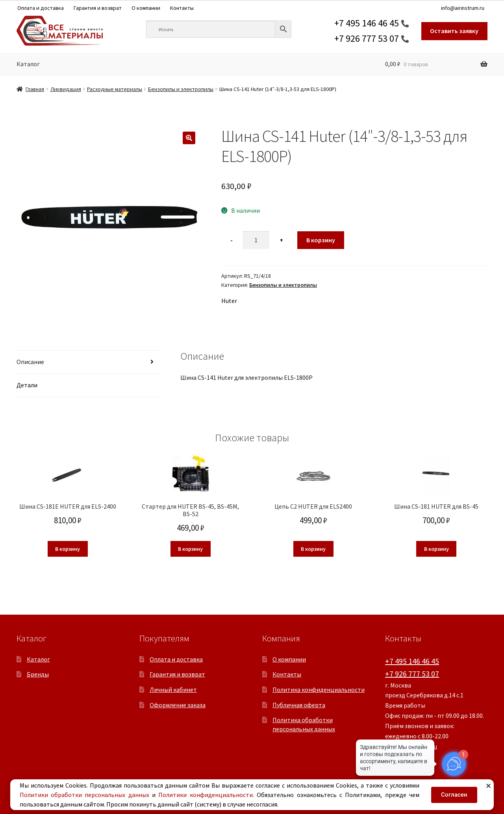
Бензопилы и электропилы (181, 89)
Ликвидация (66, 89)
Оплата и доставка (41, 8)
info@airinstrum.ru (463, 8)
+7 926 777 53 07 (367, 38)
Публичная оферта (299, 705)
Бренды (38, 674)
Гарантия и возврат (98, 8)
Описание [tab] (30, 362)
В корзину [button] (68, 549)
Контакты (182, 8)
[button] (189, 138)
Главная (35, 89)
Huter (229, 301)
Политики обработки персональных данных (84, 795)
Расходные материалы (115, 89)
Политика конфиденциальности (319, 689)
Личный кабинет (173, 689)
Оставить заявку (454, 31)
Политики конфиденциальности (205, 795)
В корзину (321, 240)
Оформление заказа (178, 705)
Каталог (28, 64)
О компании (146, 8)
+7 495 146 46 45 (367, 23)
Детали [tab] (27, 385)
